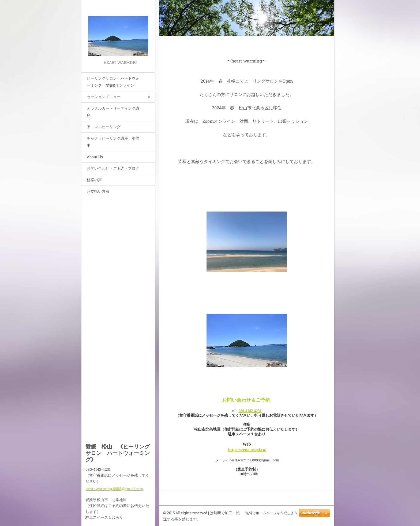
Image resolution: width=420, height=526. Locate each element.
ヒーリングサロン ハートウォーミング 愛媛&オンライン (113, 82)
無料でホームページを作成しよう (271, 513)
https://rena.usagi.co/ (247, 450)
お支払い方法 (98, 191)
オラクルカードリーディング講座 (113, 112)
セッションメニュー (104, 97)
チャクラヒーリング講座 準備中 (113, 142)
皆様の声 (94, 180)
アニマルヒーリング (104, 127)
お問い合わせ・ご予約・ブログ (113, 168)
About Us (95, 157)
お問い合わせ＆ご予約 (246, 400)
